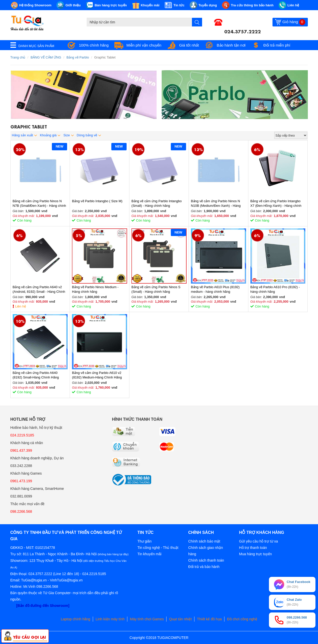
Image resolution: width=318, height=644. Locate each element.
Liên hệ (21, 306)
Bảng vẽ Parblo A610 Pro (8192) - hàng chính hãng (275, 289)
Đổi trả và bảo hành (204, 567)
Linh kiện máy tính (110, 619)
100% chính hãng (94, 45)
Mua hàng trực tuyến (256, 554)
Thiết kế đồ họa (209, 619)
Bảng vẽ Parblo (78, 57)
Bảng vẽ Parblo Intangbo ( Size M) (97, 201)
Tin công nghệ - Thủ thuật (158, 548)
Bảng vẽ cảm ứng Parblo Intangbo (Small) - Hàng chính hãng (157, 203)
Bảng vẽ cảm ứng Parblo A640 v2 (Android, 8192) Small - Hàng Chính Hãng (39, 290)
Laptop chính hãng (75, 619)
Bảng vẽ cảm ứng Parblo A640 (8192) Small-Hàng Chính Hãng (36, 375)
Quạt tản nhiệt (180, 619)
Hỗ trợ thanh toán (253, 548)
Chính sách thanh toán (206, 560)
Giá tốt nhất (189, 45)
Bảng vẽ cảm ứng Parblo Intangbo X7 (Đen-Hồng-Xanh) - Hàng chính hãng (276, 204)
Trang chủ (18, 57)
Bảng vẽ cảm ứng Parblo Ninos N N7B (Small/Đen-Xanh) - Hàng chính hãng (39, 204)
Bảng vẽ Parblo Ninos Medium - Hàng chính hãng (95, 289)
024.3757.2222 (243, 31)
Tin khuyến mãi (150, 554)
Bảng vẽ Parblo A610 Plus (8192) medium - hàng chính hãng (215, 289)
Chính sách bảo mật (204, 541)
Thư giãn (145, 541)
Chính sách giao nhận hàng (206, 551)
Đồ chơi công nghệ (242, 619)
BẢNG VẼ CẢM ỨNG (46, 57)
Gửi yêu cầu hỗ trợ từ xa (259, 541)
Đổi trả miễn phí (277, 45)
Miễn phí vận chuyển (144, 45)
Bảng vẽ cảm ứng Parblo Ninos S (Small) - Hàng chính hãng (156, 289)
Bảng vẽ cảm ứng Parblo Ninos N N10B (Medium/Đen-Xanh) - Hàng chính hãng (216, 204)
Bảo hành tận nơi (231, 45)
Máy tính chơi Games (147, 619)
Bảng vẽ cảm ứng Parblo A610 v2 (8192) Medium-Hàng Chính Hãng (97, 375)
